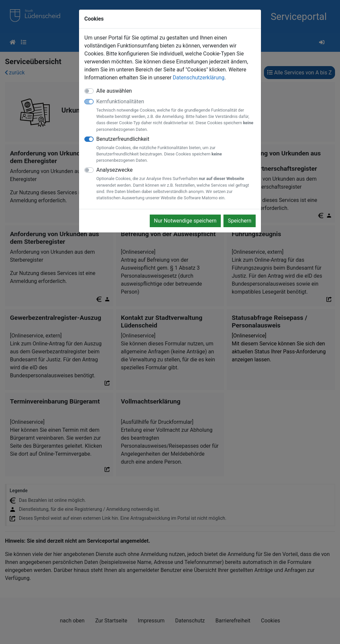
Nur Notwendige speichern (185, 221)
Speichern (240, 221)
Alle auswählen (114, 91)
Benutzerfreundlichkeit (176, 150)
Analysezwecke (176, 184)
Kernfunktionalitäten (176, 115)
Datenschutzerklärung (199, 78)
